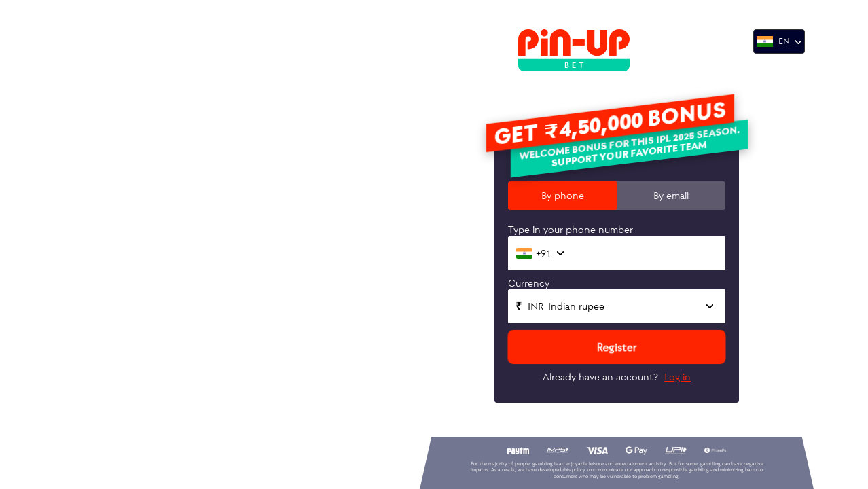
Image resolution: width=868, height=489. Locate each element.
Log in (677, 377)
